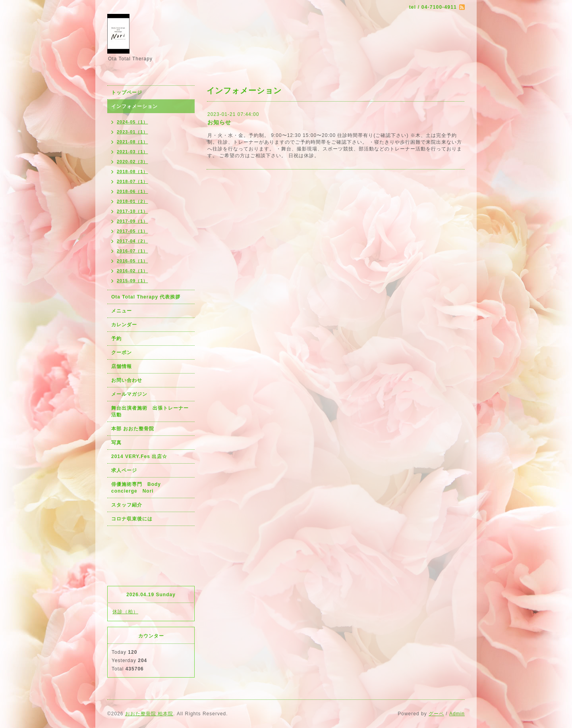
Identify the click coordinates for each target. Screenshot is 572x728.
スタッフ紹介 (127, 505)
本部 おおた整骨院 (133, 429)
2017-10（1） (132, 211)
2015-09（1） (132, 281)
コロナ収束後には (132, 519)
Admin (457, 714)
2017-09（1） (132, 221)
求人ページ (124, 470)
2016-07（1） (132, 251)
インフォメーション (134, 106)
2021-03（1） (132, 152)
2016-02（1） (132, 271)
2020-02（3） (132, 162)
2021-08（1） (132, 142)
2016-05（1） (132, 261)
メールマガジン (129, 394)
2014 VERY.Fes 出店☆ (139, 456)
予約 (116, 339)
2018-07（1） (132, 181)
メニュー (122, 311)
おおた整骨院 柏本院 (149, 714)
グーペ (436, 714)
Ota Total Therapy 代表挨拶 (146, 297)
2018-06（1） (132, 191)
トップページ (127, 92)
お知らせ (219, 122)
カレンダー (124, 325)
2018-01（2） (132, 201)
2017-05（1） (132, 231)
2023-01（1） (132, 132)
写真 (116, 443)
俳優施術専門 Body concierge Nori (139, 488)
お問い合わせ (127, 380)
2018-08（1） (132, 171)
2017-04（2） (132, 241)
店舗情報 (122, 366)
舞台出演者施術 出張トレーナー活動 (150, 411)
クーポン (122, 352)
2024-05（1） (132, 122)
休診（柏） (125, 612)
